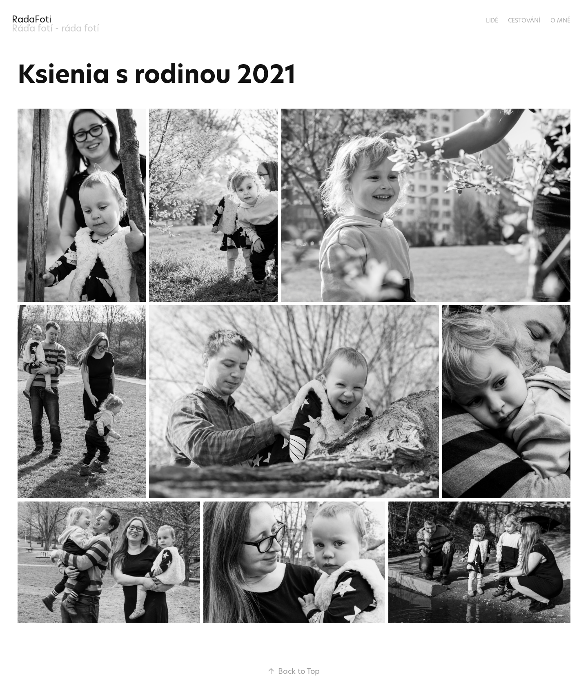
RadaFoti (32, 19)
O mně (560, 20)
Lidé (492, 20)
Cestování (524, 20)
